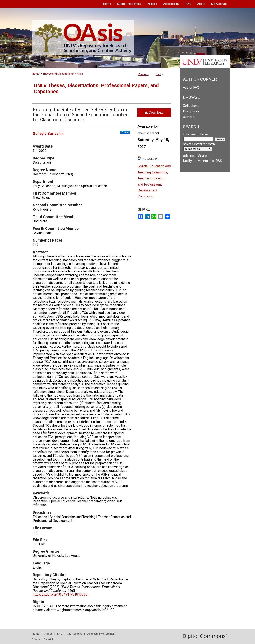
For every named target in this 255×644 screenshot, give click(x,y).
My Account (75, 634)
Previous (144, 74)
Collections (191, 106)
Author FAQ (191, 87)
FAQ (60, 634)
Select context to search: (199, 144)
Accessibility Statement (101, 634)
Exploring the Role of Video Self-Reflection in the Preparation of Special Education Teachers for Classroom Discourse (81, 115)
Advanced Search (196, 156)
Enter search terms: (196, 134)
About (48, 634)
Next (159, 74)
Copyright (49, 639)
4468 (80, 74)
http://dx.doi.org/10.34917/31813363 (60, 594)
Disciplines (191, 111)
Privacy (36, 639)
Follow (125, 132)
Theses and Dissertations (58, 74)
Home (36, 74)
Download (154, 113)
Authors (189, 117)
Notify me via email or (202, 161)
